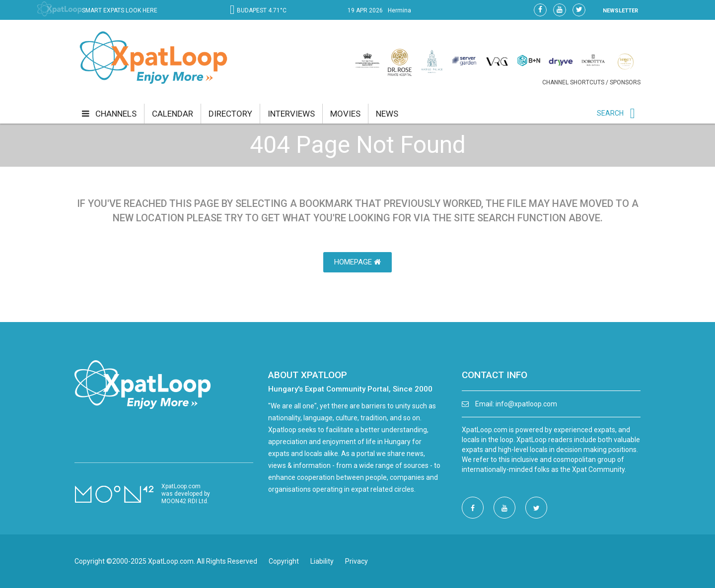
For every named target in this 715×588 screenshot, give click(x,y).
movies (345, 114)
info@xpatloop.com (526, 404)
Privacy (357, 561)
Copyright (284, 561)
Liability (322, 561)
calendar (173, 114)
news (387, 114)
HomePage (357, 262)
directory (230, 114)
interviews (291, 114)
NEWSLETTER (620, 11)
